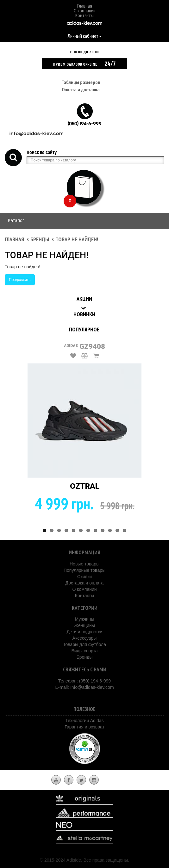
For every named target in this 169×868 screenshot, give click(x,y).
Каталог (16, 220)
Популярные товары (84, 570)
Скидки (84, 577)
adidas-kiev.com (84, 24)
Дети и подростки (85, 632)
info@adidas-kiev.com (37, 134)
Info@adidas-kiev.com (92, 687)
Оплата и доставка (81, 89)
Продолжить (20, 280)
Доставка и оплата (85, 583)
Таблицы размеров (81, 82)
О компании (85, 10)
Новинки (84, 314)
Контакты (84, 15)
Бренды (40, 239)
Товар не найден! (77, 239)
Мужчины (84, 619)
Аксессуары (85, 638)
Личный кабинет (85, 36)
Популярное (84, 329)
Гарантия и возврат (84, 727)
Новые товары (84, 564)
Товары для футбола (84, 644)
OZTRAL (85, 486)
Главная (85, 6)
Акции (84, 299)
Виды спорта (84, 651)
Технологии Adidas (84, 721)
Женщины (84, 625)
